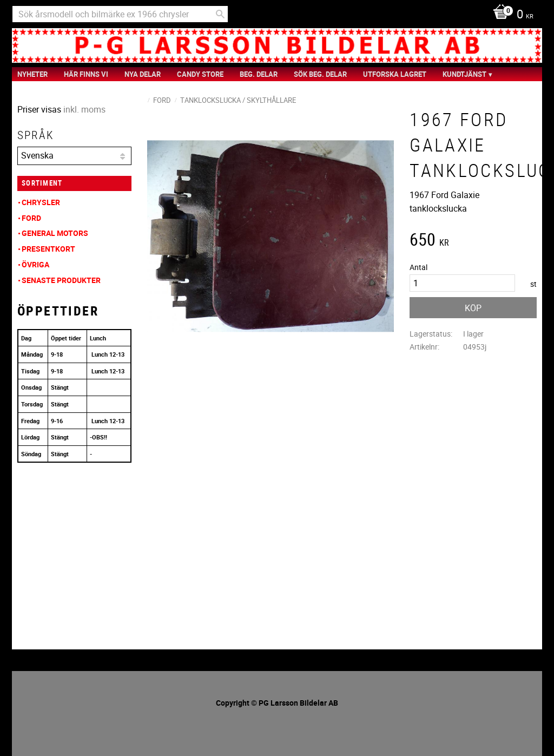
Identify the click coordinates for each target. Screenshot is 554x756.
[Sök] (220, 14)
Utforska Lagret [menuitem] (395, 74)
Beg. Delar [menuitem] (259, 74)
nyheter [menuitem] (32, 74)
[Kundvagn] (510, 15)
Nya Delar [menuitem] (143, 74)
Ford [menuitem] (31, 218)
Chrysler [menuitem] (41, 202)
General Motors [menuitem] (55, 233)
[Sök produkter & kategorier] (120, 14)
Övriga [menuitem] (35, 264)
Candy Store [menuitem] (200, 74)
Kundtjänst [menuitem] (464, 74)
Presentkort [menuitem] (48, 249)
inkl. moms (84, 109)
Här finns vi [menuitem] (86, 74)
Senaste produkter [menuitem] (61, 280)
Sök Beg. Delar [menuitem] (320, 74)
